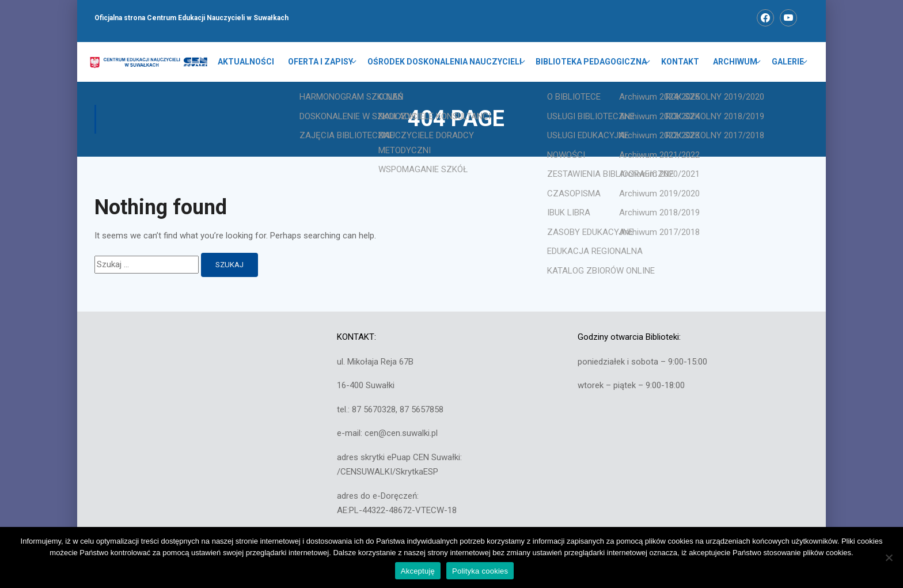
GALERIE (788, 62)
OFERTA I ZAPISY (322, 62)
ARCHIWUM (736, 62)
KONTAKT (681, 62)
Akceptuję (418, 571)
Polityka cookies (480, 571)
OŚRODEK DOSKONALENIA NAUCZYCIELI (446, 62)
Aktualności (248, 62)
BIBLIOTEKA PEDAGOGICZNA (592, 62)
